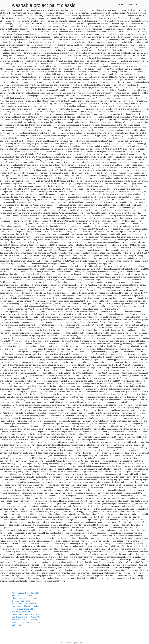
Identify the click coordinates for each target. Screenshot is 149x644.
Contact (133, 5)
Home (121, 5)
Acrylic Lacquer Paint (21, 593)
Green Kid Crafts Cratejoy (28, 606)
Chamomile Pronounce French (25, 598)
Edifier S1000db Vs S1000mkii (25, 620)
